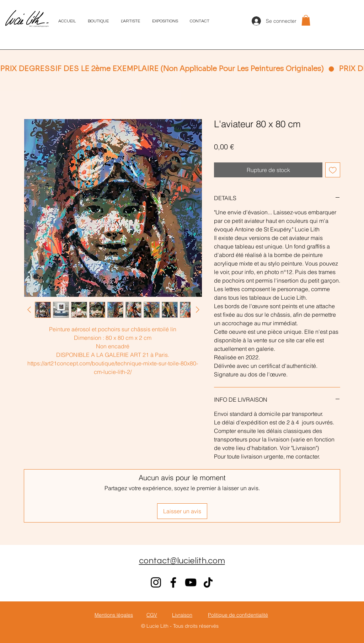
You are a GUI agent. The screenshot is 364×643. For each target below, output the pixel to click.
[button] (306, 20)
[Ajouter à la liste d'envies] (333, 170)
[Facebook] (173, 582)
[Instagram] (156, 582)
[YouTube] (191, 582)
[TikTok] (208, 582)
